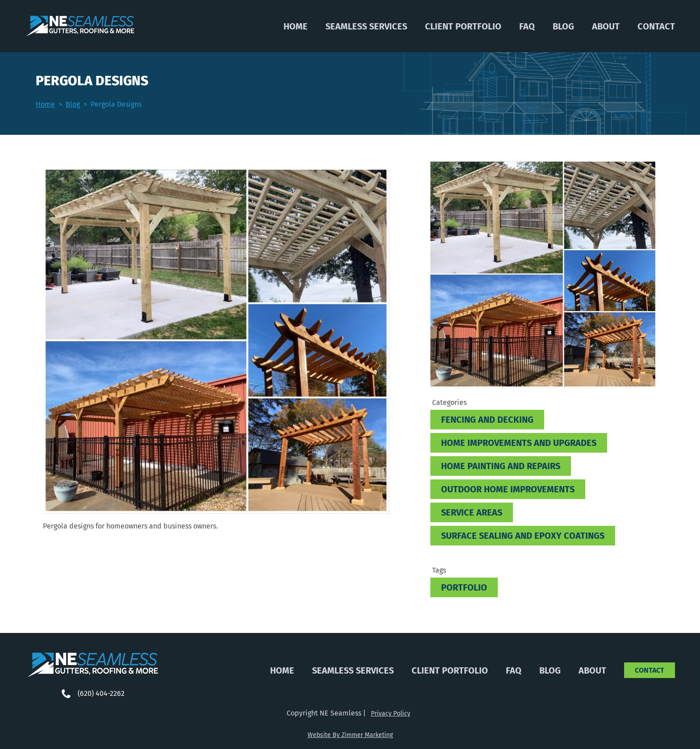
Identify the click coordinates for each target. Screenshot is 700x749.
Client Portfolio (463, 26)
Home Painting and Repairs (501, 466)
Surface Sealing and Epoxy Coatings (523, 536)
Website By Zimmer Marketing (350, 735)
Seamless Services (366, 26)
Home (296, 26)
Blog (563, 26)
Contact (656, 26)
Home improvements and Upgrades (519, 443)
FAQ (527, 26)
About (606, 26)
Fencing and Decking (487, 420)
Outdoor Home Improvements (508, 489)
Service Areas (472, 512)
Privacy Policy (391, 714)
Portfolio (464, 587)
